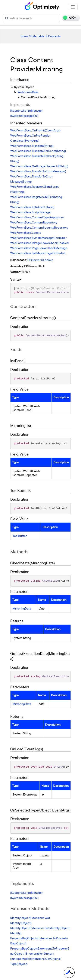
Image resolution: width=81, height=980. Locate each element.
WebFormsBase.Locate (26, 233)
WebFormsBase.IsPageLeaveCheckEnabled (39, 243)
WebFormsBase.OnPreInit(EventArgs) (35, 130)
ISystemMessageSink (24, 116)
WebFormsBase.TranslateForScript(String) (38, 151)
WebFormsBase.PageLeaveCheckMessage (39, 248)
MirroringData (22, 608)
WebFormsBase (28, 92)
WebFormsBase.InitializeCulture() (32, 207)
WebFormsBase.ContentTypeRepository (37, 217)
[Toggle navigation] (73, 7)
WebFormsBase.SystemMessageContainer (38, 238)
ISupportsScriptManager (27, 110)
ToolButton (20, 536)
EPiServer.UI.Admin (40, 260)
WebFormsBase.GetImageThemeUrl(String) (39, 166)
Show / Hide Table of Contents (41, 36)
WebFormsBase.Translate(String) (32, 146)
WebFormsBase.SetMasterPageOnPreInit (38, 253)
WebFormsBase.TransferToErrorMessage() (38, 171)
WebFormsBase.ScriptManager (31, 212)
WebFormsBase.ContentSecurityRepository (39, 227)
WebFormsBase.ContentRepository (34, 222)
